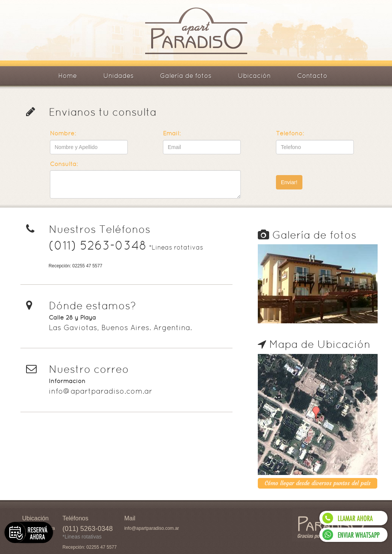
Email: (172, 133)
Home (67, 76)
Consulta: (64, 164)
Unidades (118, 76)
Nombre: (63, 133)
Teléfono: (290, 133)
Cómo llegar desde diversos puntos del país (318, 483)
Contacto (312, 76)
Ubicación (254, 76)
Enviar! (289, 182)
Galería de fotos (186, 76)
